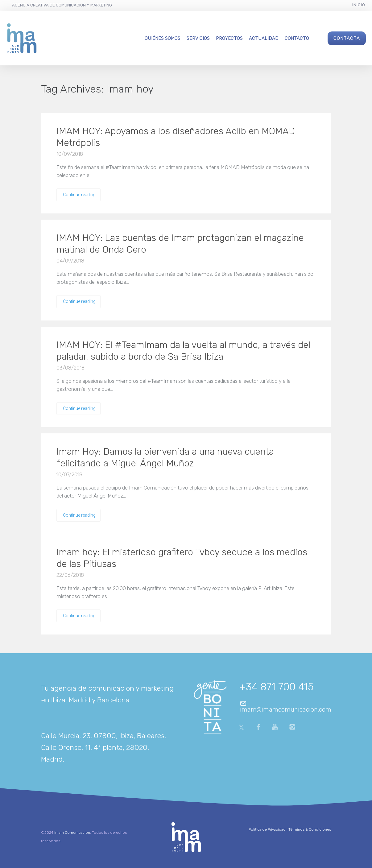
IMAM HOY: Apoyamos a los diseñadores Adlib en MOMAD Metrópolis (176, 137)
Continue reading (79, 195)
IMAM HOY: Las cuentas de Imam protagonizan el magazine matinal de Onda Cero (180, 244)
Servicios (198, 38)
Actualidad (264, 38)
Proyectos (229, 38)
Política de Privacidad (267, 829)
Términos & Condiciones (310, 829)
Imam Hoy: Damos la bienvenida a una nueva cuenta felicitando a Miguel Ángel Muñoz (165, 457)
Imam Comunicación (72, 833)
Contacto (297, 38)
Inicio (359, 5)
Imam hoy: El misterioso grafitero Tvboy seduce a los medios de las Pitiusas (182, 558)
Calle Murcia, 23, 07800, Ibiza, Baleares (103, 736)
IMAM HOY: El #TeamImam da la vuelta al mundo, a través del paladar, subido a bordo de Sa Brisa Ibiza (183, 351)
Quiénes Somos (163, 38)
